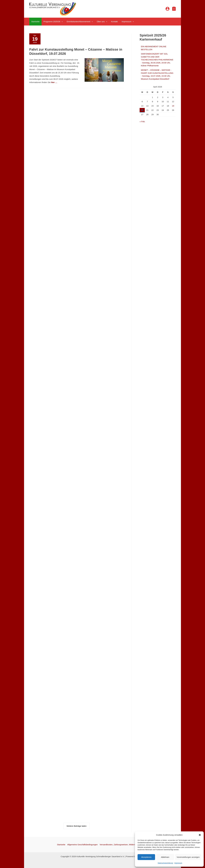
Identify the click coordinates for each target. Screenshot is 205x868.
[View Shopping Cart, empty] (174, 9)
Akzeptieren (146, 857)
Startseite (61, 845)
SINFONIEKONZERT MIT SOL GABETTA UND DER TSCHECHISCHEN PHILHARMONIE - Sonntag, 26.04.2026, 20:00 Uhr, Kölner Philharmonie (157, 60)
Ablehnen (165, 857)
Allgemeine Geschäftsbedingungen (82, 845)
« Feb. (142, 122)
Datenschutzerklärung (165, 863)
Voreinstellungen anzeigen (188, 857)
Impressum (178, 863)
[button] (200, 835)
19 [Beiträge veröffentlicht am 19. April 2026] (173, 106)
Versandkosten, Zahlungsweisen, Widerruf (118, 845)
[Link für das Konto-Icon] (167, 9)
